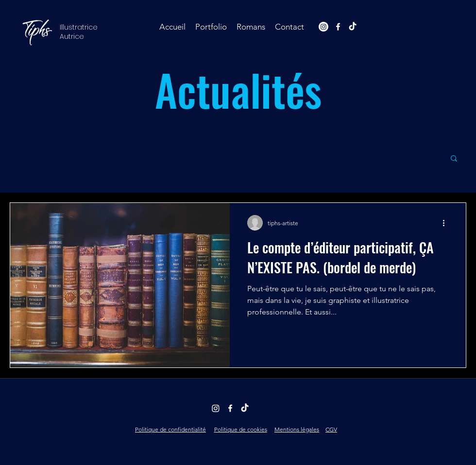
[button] (211, 27)
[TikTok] (353, 27)
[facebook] (338, 27)
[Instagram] (323, 27)
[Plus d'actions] (447, 223)
